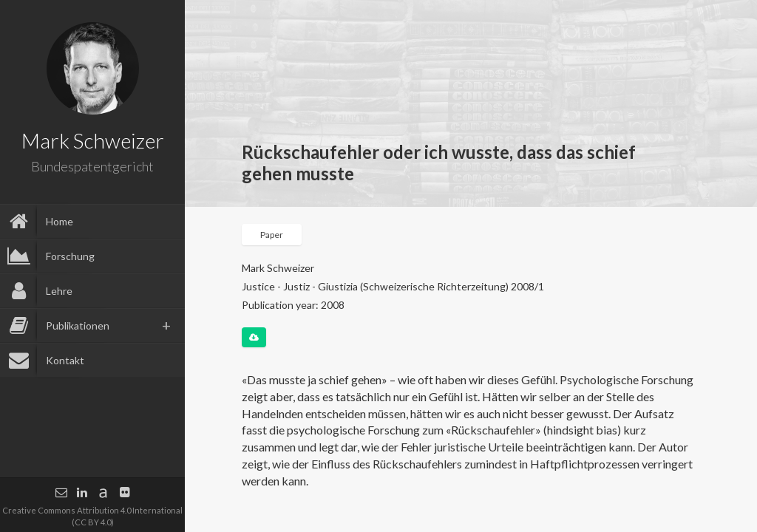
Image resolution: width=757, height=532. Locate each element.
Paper (272, 235)
